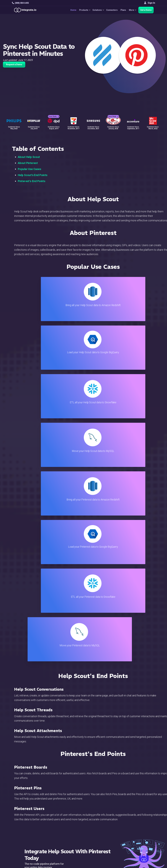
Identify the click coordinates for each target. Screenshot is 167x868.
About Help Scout (29, 157)
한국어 (142, 842)
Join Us (143, 823)
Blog (95, 803)
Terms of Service (147, 853)
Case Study (54, 113)
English (143, 834)
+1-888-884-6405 (24, 819)
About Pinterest (28, 163)
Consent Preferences (104, 843)
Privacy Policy (100, 835)
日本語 (142, 838)
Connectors (111, 10)
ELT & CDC (55, 811)
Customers (145, 803)
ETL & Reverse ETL (59, 807)
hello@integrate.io (25, 811)
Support (53, 827)
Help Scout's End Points (33, 175)
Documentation (101, 819)
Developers (55, 831)
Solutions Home (57, 803)
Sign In (150, 3)
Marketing (54, 819)
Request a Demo (14, 65)
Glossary (98, 839)
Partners (143, 819)
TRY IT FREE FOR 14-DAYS (69, 583)
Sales (52, 823)
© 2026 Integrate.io (21, 853)
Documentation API (103, 823)
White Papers (146, 807)
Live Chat (98, 807)
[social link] (13, 826)
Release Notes (57, 835)
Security (97, 827)
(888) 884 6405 (20, 3)
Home (70, 10)
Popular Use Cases (30, 169)
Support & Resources (104, 811)
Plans (122, 10)
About (142, 815)
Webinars (144, 811)
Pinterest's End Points (32, 181)
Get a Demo (146, 10)
